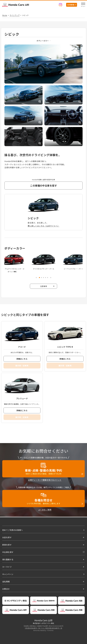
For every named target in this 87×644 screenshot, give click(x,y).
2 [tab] (41, 278)
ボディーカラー (43, 41)
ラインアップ (15, 15)
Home (5, 15)
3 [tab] (43, 278)
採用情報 (71, 5)
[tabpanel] (44, 262)
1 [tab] (39, 278)
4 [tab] (46, 278)
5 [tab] (48, 278)
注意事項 (43, 286)
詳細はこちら (22, 359)
